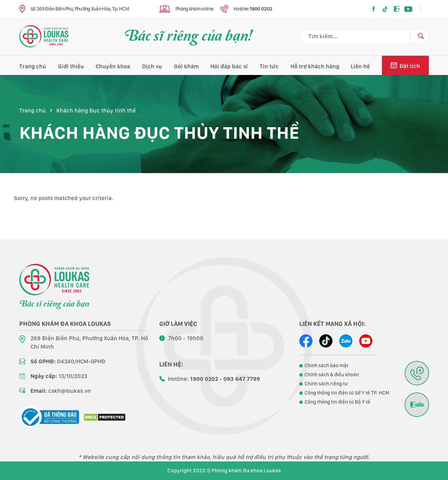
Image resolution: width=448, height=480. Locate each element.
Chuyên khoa (113, 66)
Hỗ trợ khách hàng (315, 66)
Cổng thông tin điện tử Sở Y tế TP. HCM (347, 393)
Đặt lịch (410, 66)
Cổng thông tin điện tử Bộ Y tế (337, 402)
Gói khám (186, 66)
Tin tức (269, 66)
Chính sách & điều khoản (332, 375)
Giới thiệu (71, 66)
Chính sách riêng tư (326, 384)
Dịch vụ (152, 66)
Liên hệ (360, 66)
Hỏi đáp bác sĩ (229, 66)
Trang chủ (33, 66)
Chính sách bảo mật (326, 365)
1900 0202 (261, 9)
